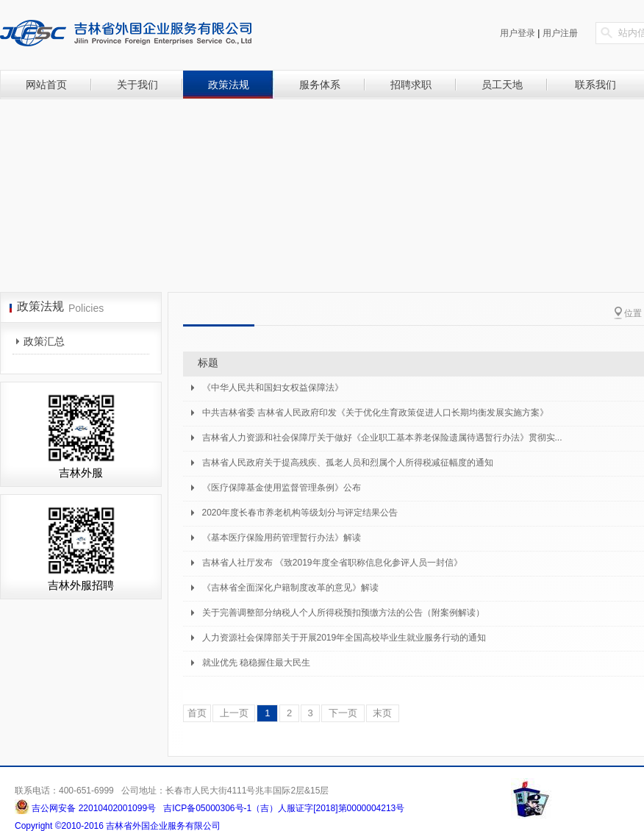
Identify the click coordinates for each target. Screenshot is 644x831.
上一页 (234, 713)
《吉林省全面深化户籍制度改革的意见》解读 (290, 588)
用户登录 (518, 33)
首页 (197, 713)
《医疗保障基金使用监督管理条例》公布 (282, 488)
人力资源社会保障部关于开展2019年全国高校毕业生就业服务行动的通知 (344, 638)
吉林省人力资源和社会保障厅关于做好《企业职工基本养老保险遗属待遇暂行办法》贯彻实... (382, 438)
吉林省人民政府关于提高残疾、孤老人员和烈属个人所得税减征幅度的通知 (348, 463)
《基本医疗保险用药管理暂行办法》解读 (282, 538)
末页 (383, 713)
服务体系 (320, 85)
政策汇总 (44, 341)
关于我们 (137, 85)
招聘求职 (411, 85)
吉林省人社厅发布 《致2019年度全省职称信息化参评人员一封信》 (332, 563)
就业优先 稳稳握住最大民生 (256, 663)
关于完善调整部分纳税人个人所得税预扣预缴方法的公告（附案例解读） (343, 613)
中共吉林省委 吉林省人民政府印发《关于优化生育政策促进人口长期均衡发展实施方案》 (375, 413)
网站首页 (46, 85)
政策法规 (229, 85)
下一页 (343, 713)
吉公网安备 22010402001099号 (93, 808)
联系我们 (595, 85)
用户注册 (560, 33)
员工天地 (502, 85)
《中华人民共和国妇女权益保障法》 (273, 388)
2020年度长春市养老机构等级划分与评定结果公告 (300, 513)
